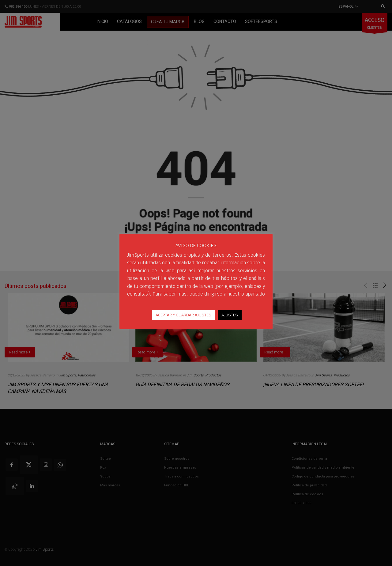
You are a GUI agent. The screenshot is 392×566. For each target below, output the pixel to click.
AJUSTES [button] (230, 315)
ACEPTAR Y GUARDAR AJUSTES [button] (183, 315)
